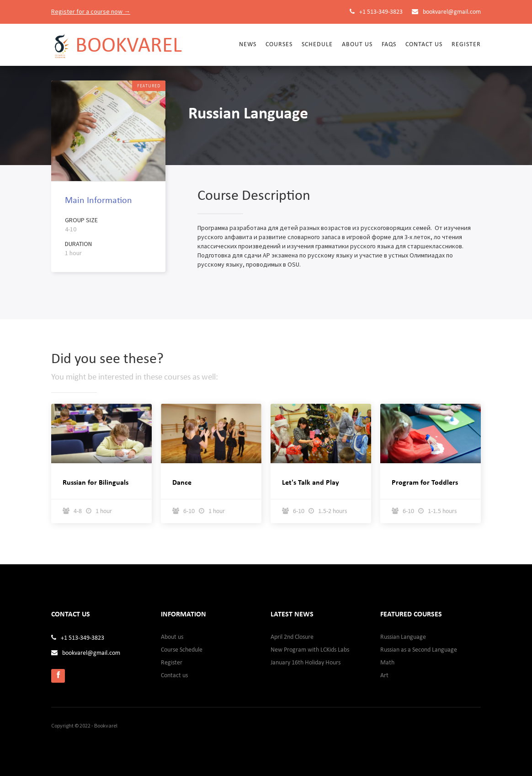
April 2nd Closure (292, 637)
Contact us (424, 45)
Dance (182, 483)
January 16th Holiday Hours (306, 663)
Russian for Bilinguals (96, 483)
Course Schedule (182, 650)
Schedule (317, 45)
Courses (279, 45)
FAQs (389, 45)
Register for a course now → (91, 11)
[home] (117, 41)
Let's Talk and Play (311, 483)
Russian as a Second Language (419, 650)
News (248, 45)
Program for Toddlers (425, 483)
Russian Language (403, 637)
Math (387, 663)
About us (172, 637)
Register (466, 45)
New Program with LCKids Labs (310, 650)
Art (384, 676)
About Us (357, 45)
